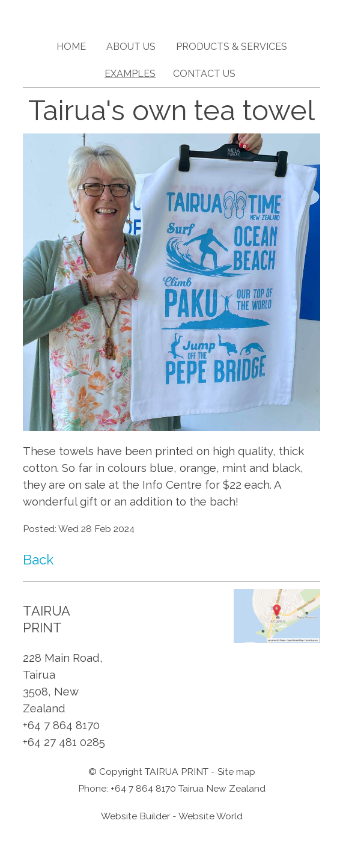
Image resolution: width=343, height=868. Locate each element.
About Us (131, 47)
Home (71, 47)
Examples (130, 74)
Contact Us (204, 74)
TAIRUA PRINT (177, 772)
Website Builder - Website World (172, 816)
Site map (236, 772)
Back (38, 560)
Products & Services (232, 47)
